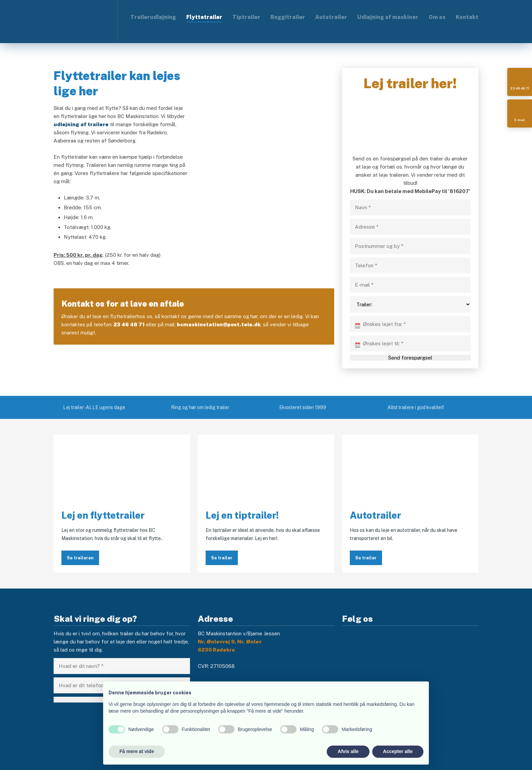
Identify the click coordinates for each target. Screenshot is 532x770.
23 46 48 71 (129, 324)
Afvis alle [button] (348, 751)
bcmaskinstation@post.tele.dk (219, 324)
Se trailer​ (366, 558)
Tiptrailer (246, 17)
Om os (437, 17)
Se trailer (222, 558)
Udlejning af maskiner (388, 17)
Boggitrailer (288, 17)
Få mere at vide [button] (137, 751)
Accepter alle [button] (398, 751)
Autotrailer (331, 17)
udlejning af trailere (81, 124)
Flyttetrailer (204, 17)
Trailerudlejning (153, 17)
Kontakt (467, 17)
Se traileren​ (80, 558)
